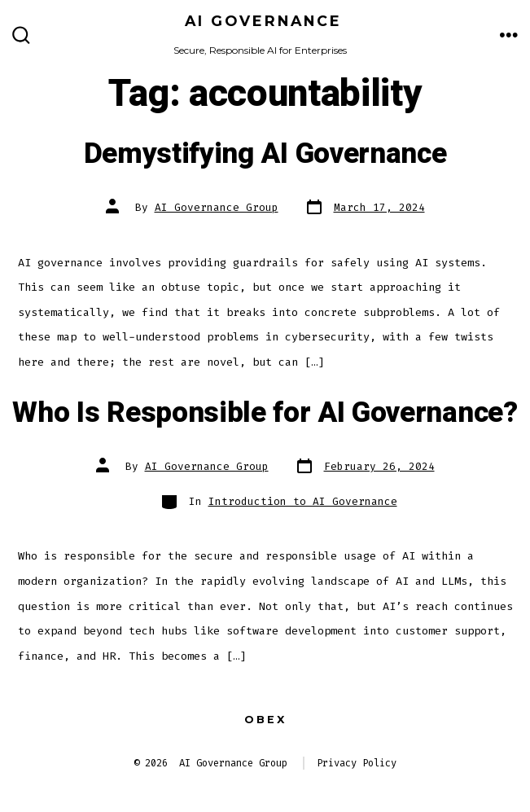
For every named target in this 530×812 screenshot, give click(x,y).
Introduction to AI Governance (303, 501)
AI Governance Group (217, 207)
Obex (265, 720)
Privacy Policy (357, 763)
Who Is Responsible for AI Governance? (265, 413)
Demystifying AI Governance (265, 154)
